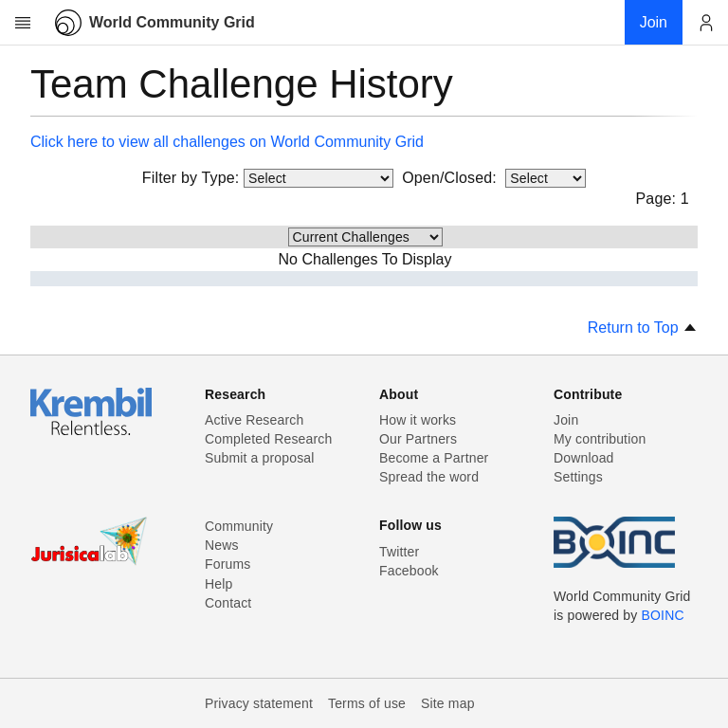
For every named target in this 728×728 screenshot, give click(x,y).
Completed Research (268, 439)
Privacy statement (259, 703)
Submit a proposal (260, 458)
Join (566, 420)
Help (218, 584)
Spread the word (429, 477)
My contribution (600, 439)
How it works (418, 420)
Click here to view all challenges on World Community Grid (227, 142)
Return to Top (643, 328)
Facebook (409, 571)
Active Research (254, 420)
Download (584, 458)
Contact (228, 603)
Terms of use (367, 703)
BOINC (663, 615)
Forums (227, 564)
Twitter (399, 552)
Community (239, 526)
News (222, 545)
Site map (448, 703)
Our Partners (418, 439)
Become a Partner (434, 458)
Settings (578, 477)
